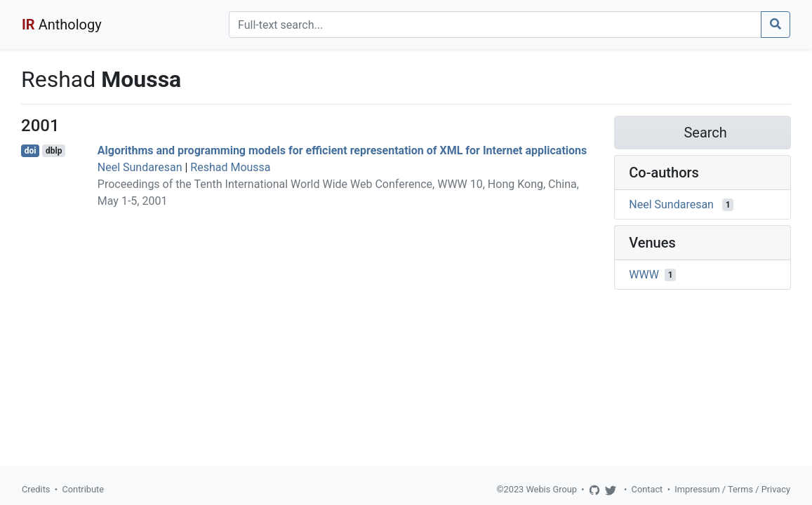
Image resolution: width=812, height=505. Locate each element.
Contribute (83, 489)
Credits (36, 489)
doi (31, 151)
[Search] (495, 25)
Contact (647, 489)
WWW (644, 275)
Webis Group (551, 489)
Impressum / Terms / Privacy (732, 489)
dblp (54, 151)
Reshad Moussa (230, 167)
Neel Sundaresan (140, 167)
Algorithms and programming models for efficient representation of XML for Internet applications (342, 150)
